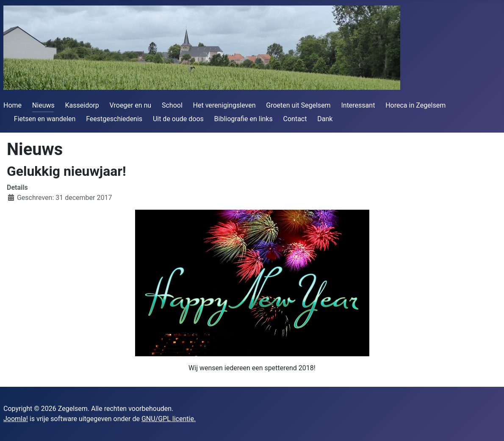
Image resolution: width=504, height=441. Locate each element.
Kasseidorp (82, 105)
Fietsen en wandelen (45, 119)
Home (12, 105)
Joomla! (16, 419)
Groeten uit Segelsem (298, 105)
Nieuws (43, 105)
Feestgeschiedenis (114, 119)
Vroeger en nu (131, 105)
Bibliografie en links (244, 119)
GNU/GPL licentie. (169, 419)
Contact (295, 119)
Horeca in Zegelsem (415, 105)
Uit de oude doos (178, 119)
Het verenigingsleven (224, 105)
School (172, 105)
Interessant (358, 105)
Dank (325, 119)
